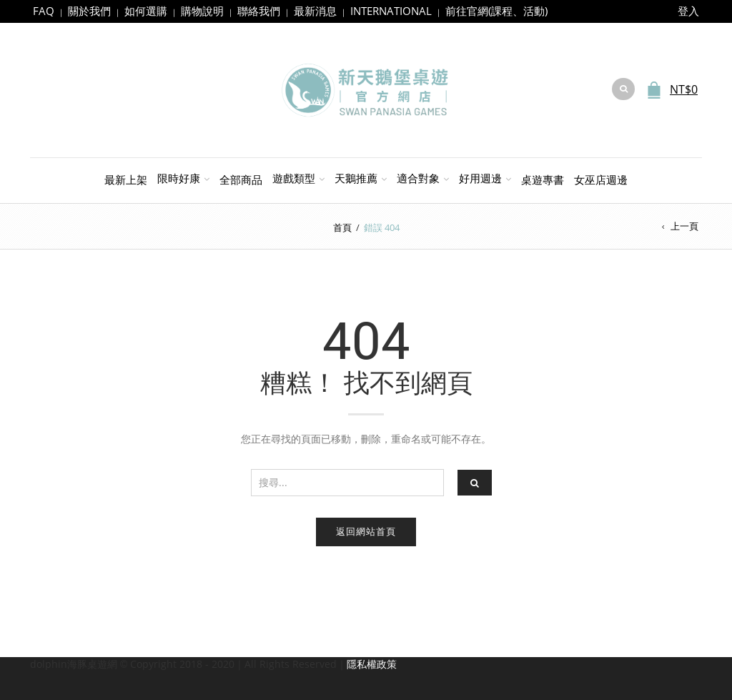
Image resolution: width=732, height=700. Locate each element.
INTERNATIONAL (391, 11)
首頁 (342, 227)
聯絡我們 (259, 11)
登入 (688, 11)
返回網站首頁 (366, 531)
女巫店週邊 (601, 179)
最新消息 (315, 11)
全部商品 (241, 179)
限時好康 (179, 178)
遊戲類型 (294, 178)
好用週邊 (480, 178)
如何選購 (146, 11)
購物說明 (202, 11)
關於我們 (89, 11)
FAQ (44, 11)
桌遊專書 (543, 179)
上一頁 (684, 226)
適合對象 (418, 178)
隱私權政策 (372, 664)
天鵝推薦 (356, 178)
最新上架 (126, 179)
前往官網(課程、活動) (496, 11)
